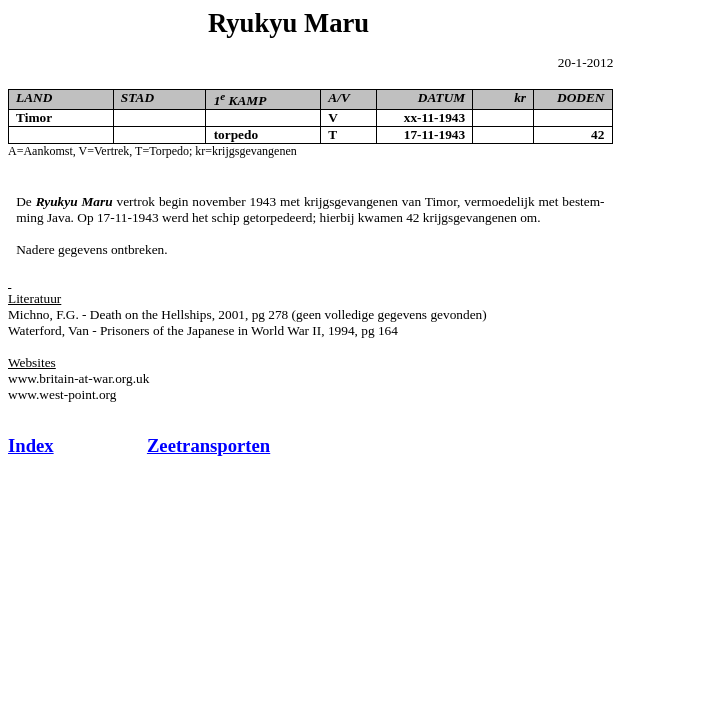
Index (31, 445)
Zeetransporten (208, 445)
